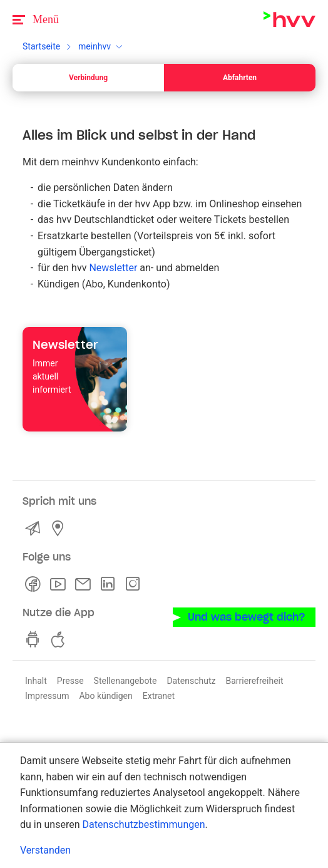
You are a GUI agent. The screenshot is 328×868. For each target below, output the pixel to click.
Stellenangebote (126, 681)
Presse (70, 681)
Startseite (41, 46)
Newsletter (113, 268)
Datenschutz (191, 681)
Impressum (47, 696)
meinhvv (95, 46)
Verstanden (45, 850)
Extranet (159, 696)
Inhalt (36, 681)
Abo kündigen (105, 696)
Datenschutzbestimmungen (143, 824)
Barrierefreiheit (254, 681)
